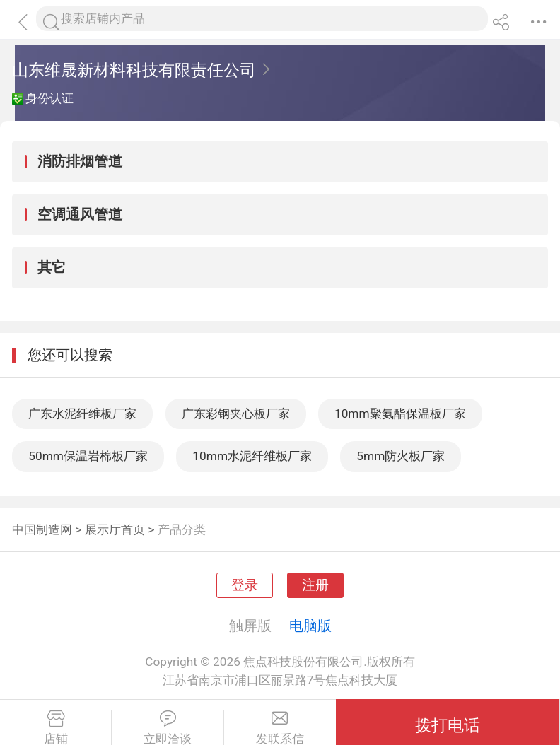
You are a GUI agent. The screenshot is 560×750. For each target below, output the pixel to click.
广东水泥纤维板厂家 (82, 414)
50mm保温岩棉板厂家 (88, 456)
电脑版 (310, 626)
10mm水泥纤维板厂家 (252, 456)
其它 (52, 267)
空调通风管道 (80, 214)
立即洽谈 (167, 728)
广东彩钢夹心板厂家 (236, 414)
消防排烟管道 (80, 161)
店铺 (56, 728)
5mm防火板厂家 (401, 456)
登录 (245, 585)
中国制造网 (42, 529)
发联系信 (280, 728)
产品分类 (182, 529)
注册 (315, 585)
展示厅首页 (115, 529)
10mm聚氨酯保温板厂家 (400, 414)
